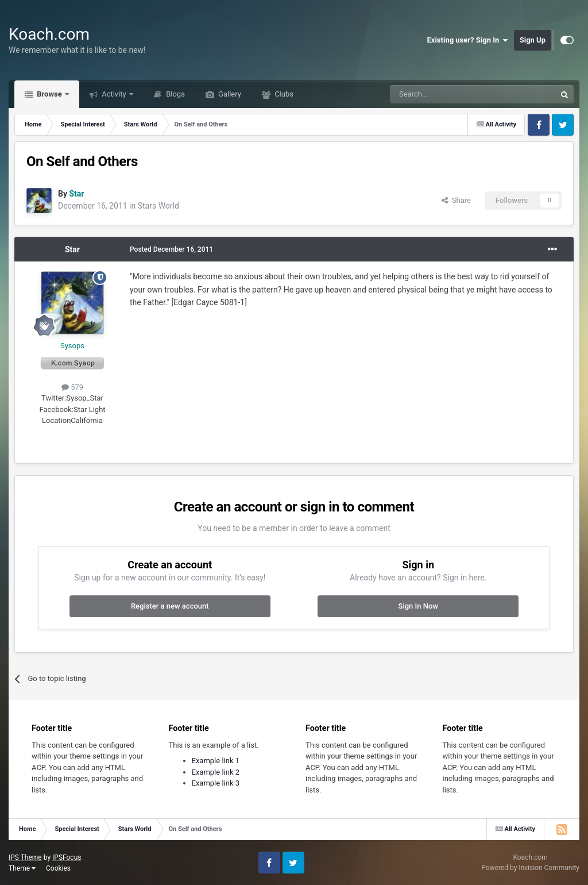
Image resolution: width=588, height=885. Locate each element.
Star (72, 249)
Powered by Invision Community (530, 868)
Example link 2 (216, 772)
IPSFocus (67, 857)
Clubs (283, 94)
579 (72, 387)
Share (456, 200)
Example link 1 (216, 761)
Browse (49, 94)
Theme (22, 868)
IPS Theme (25, 857)
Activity (114, 94)
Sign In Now (418, 606)
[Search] (446, 94)
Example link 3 (216, 783)
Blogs (175, 94)
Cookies (58, 868)
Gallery (229, 94)
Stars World (158, 206)
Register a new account (170, 606)
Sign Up (533, 40)
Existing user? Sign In (468, 40)
